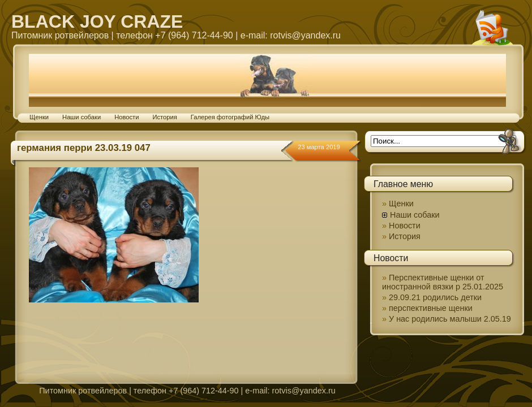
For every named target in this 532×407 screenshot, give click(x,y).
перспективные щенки (431, 308)
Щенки (39, 117)
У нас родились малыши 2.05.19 (450, 319)
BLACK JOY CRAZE (97, 21)
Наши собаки (81, 117)
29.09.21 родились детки (435, 297)
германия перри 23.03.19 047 (84, 148)
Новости (126, 117)
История (164, 117)
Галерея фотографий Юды (230, 117)
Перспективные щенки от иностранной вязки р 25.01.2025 (443, 282)
